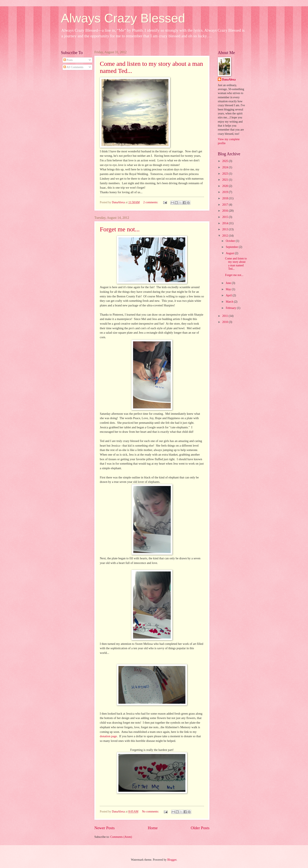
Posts (68, 60)
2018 (225, 198)
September (232, 247)
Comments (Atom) (121, 837)
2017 (225, 205)
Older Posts (200, 828)
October (231, 241)
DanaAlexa (229, 80)
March (230, 302)
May (229, 289)
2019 (225, 192)
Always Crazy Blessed (123, 18)
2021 (225, 180)
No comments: (151, 812)
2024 (225, 167)
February (231, 308)
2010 (225, 322)
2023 (225, 174)
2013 (225, 229)
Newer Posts (105, 828)
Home (153, 828)
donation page (108, 736)
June (229, 283)
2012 (225, 236)
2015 (225, 217)
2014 (225, 223)
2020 (225, 186)
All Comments (73, 67)
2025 (225, 161)
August (230, 253)
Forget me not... (120, 229)
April (229, 295)
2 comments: (151, 202)
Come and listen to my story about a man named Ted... (236, 264)
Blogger (172, 860)
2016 (225, 211)
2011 (225, 316)
